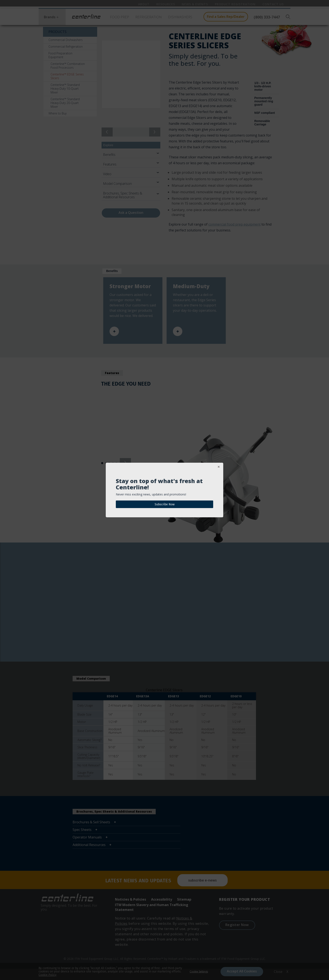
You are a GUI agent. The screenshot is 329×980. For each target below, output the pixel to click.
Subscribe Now (165, 504)
